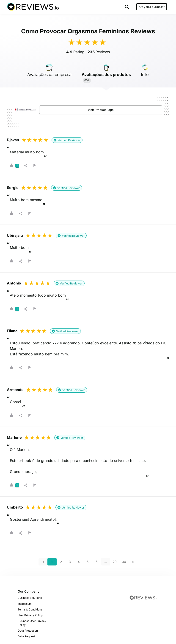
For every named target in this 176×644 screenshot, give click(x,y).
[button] (127, 7)
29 (115, 562)
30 (124, 562)
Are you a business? (152, 7)
